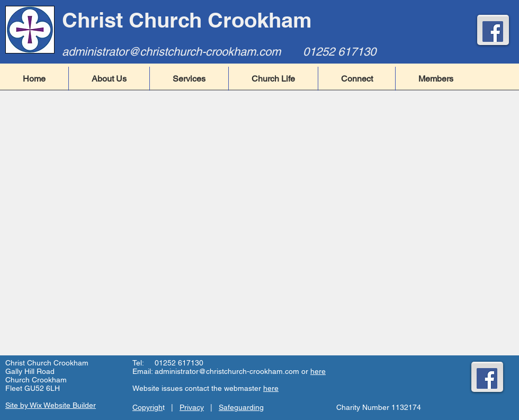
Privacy (192, 407)
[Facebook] (493, 32)
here (318, 371)
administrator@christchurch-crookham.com (171, 52)
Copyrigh (147, 407)
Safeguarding (241, 407)
